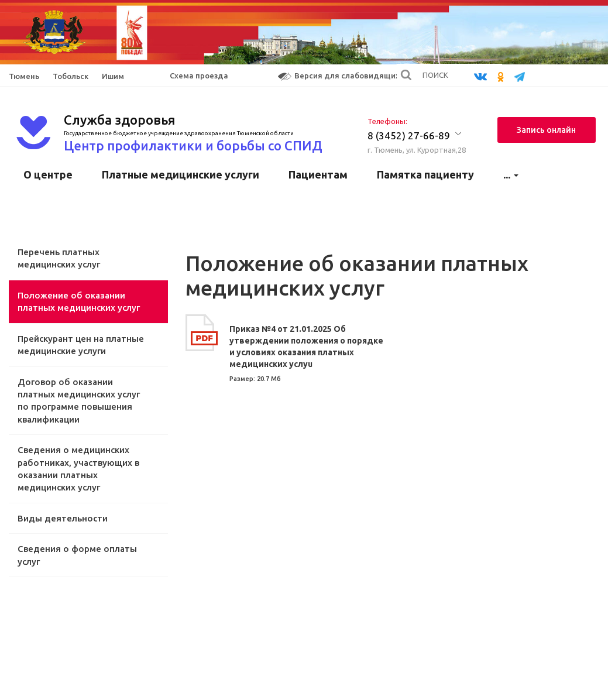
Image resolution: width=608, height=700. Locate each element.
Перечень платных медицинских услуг (59, 258)
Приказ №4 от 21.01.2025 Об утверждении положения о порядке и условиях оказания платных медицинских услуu (306, 346)
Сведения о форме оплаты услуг (77, 555)
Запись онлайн (546, 130)
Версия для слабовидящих (339, 76)
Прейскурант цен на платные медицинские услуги (81, 345)
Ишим (113, 76)
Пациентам (318, 174)
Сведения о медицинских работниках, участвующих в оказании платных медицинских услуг (78, 469)
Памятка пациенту (425, 174)
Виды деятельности (63, 518)
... (511, 174)
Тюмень (24, 76)
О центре (48, 174)
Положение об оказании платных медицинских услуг (79, 301)
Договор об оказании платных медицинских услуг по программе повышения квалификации (79, 401)
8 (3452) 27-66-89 (409, 135)
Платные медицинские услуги (181, 174)
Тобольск (71, 76)
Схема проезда (199, 76)
